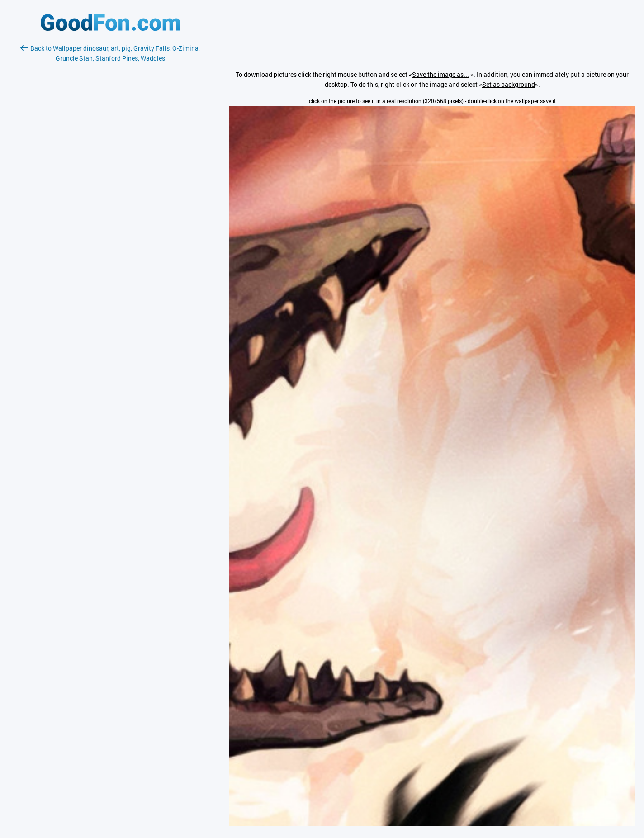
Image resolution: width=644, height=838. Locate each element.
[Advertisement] (110, 170)
